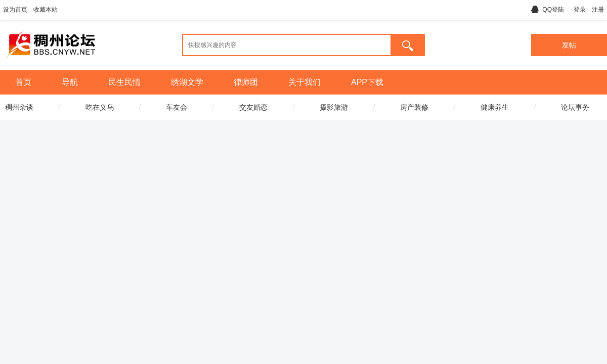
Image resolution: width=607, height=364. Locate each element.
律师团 (246, 82)
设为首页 (15, 10)
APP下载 (367, 82)
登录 (580, 10)
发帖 (569, 45)
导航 (70, 82)
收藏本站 (46, 10)
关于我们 (305, 82)
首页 (23, 82)
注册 (598, 10)
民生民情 (124, 82)
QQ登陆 (548, 10)
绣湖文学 (187, 82)
